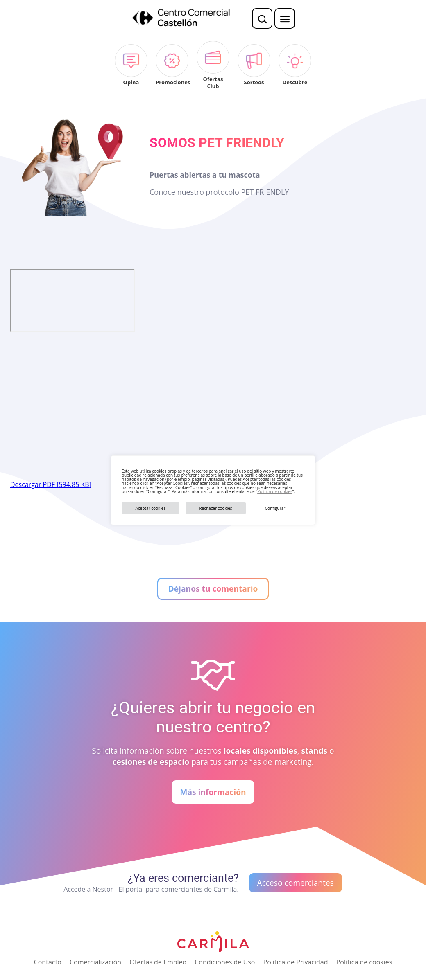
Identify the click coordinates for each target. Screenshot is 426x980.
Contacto (48, 962)
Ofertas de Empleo (158, 962)
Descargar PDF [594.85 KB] (51, 484)
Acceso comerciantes (296, 883)
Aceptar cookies (151, 508)
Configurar (275, 508)
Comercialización (95, 962)
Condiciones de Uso (225, 962)
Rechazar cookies (215, 508)
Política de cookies (275, 491)
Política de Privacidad (296, 962)
